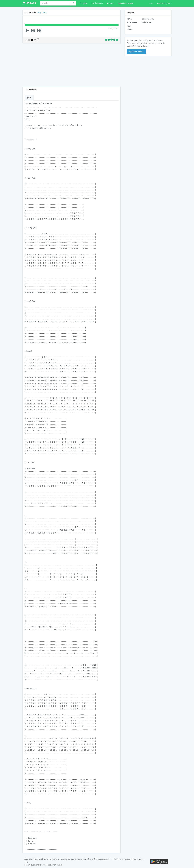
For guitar (84, 3)
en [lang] (151, 3)
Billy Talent (42, 12)
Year (129, 26)
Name (129, 19)
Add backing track (164, 3)
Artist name (132, 22)
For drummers (97, 3)
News (110, 3)
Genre (129, 30)
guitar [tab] (29, 98)
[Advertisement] (72, 65)
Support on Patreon (125, 3)
